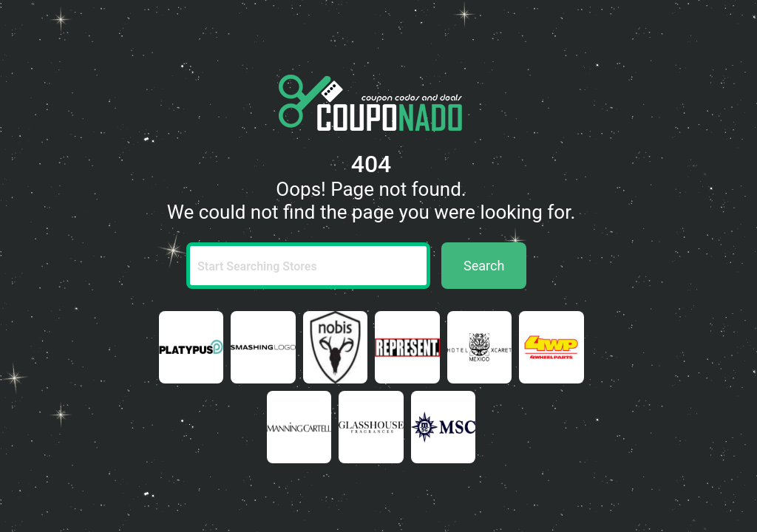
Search (484, 266)
